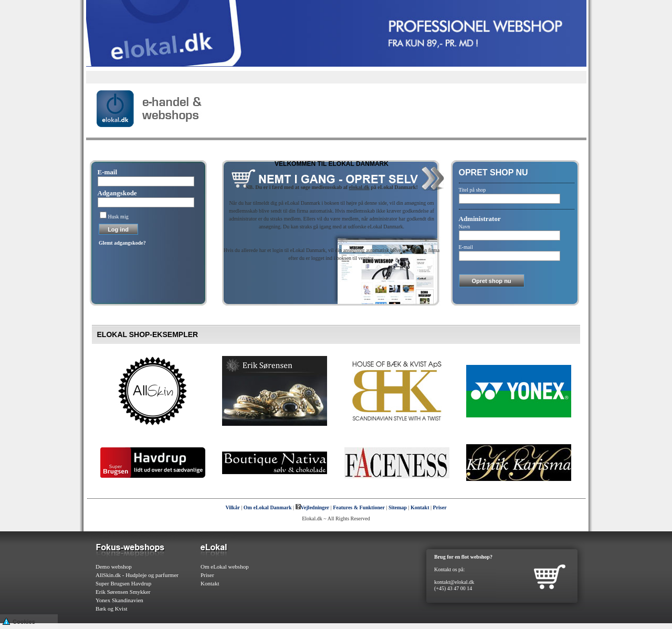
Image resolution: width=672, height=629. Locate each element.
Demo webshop (114, 567)
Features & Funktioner (359, 507)
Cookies (19, 621)
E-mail (108, 172)
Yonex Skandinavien (119, 600)
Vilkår (232, 507)
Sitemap (398, 507)
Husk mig (118, 217)
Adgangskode (117, 193)
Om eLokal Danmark (268, 507)
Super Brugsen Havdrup (123, 583)
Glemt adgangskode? (122, 243)
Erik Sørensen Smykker (123, 592)
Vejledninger (313, 507)
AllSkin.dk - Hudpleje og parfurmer (137, 575)
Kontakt (420, 507)
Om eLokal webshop (225, 567)
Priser (440, 507)
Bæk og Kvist (112, 609)
